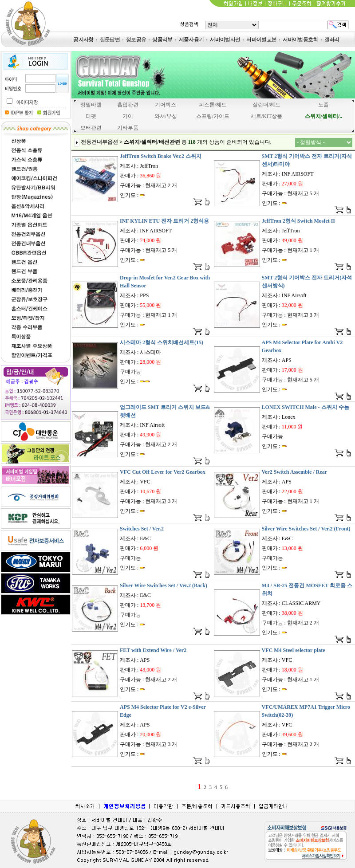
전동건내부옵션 (99, 142)
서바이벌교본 (261, 39)
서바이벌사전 (225, 39)
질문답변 (110, 39)
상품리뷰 (162, 39)
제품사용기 (191, 39)
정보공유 (136, 39)
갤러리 (332, 39)
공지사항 (83, 39)
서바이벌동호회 (300, 39)
